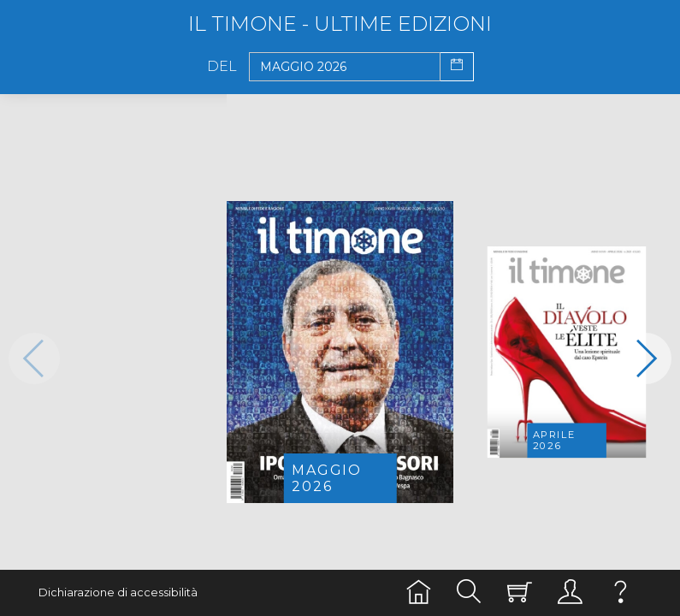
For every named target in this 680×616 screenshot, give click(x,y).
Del (222, 67)
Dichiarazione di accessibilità (118, 592)
